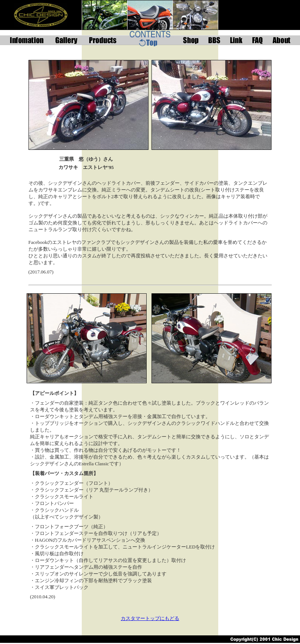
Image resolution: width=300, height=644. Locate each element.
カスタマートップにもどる (150, 618)
